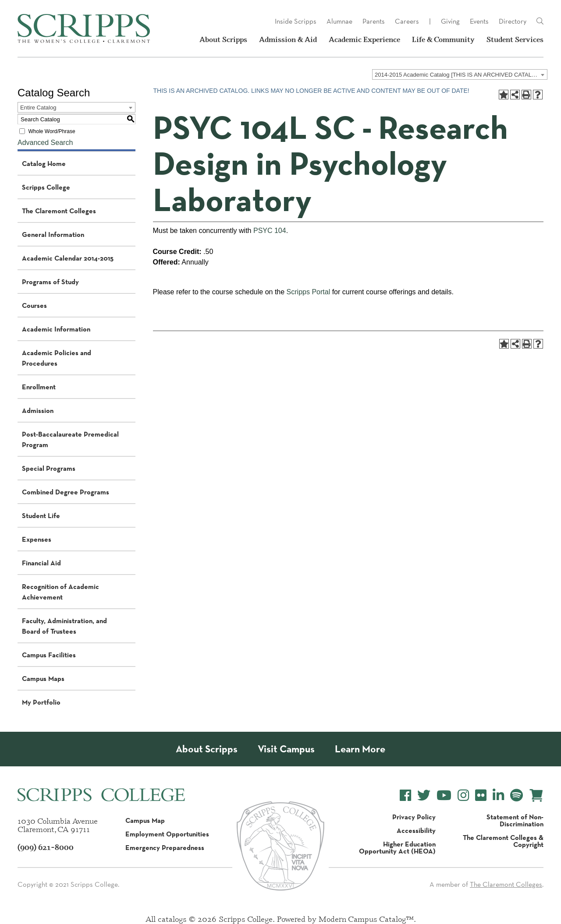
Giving (450, 21)
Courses (34, 305)
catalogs (172, 919)
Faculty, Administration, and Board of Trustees (64, 626)
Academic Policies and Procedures (57, 358)
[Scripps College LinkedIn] (498, 795)
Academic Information (56, 329)
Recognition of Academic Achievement (60, 592)
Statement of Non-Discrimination (515, 820)
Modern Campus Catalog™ (366, 919)
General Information (53, 234)
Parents (374, 21)
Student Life (41, 515)
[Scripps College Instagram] (463, 795)
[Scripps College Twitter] (424, 795)
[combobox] (460, 74)
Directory (513, 21)
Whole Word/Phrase (51, 131)
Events (479, 21)
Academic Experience (364, 39)
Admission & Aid (288, 39)
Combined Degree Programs (66, 492)
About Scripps (223, 39)
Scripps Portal (309, 292)
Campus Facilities (49, 655)
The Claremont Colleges (59, 211)
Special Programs (49, 468)
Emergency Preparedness (165, 847)
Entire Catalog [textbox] (38, 108)
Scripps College (46, 187)
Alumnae (339, 21)
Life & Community (443, 39)
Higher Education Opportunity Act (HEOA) (397, 847)
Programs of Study (50, 282)
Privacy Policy (414, 817)
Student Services (515, 39)
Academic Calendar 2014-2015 (68, 258)
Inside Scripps (296, 21)
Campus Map (145, 820)
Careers (407, 21)
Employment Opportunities (167, 834)
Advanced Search (45, 143)
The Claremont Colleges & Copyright (503, 841)
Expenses (37, 539)
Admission (38, 410)
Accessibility (416, 830)
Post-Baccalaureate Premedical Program (70, 439)
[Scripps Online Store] (536, 795)
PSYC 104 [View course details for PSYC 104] (270, 231)
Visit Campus (286, 749)
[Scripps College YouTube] (444, 795)
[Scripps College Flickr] (481, 795)
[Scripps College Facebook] (405, 795)
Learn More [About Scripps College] (360, 749)
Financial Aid (41, 563)
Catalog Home (44, 163)
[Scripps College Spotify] (517, 795)
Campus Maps (43, 678)
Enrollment (39, 387)
